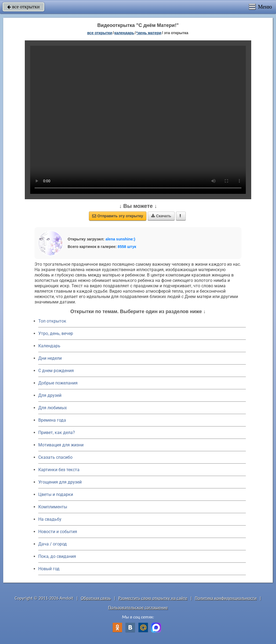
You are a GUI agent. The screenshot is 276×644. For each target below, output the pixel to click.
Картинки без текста (59, 470)
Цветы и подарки (56, 494)
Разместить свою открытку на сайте (153, 598)
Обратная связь (96, 598)
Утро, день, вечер (56, 333)
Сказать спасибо (55, 457)
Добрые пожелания (58, 383)
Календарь (124, 33)
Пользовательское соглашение (138, 608)
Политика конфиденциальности (226, 598)
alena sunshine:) (120, 239)
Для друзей (50, 395)
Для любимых (53, 408)
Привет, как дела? (57, 433)
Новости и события (58, 532)
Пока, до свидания (57, 556)
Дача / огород (53, 544)
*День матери (149, 33)
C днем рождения (56, 371)
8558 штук (127, 247)
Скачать (161, 216)
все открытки (23, 7)
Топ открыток (52, 321)
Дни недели (50, 358)
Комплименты (53, 507)
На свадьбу (50, 519)
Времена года (52, 420)
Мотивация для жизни (61, 445)
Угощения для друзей (60, 482)
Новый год (49, 569)
